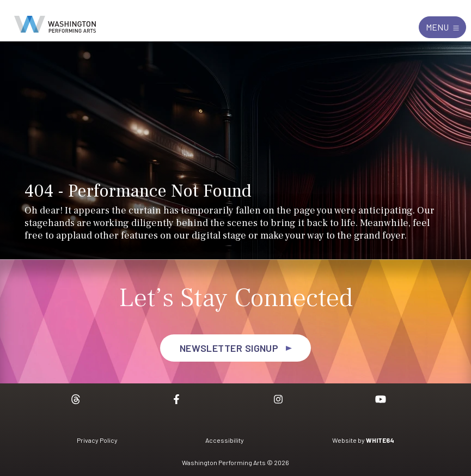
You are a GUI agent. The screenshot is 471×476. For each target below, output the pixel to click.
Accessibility (225, 440)
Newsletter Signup (229, 348)
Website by (363, 440)
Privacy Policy (97, 440)
